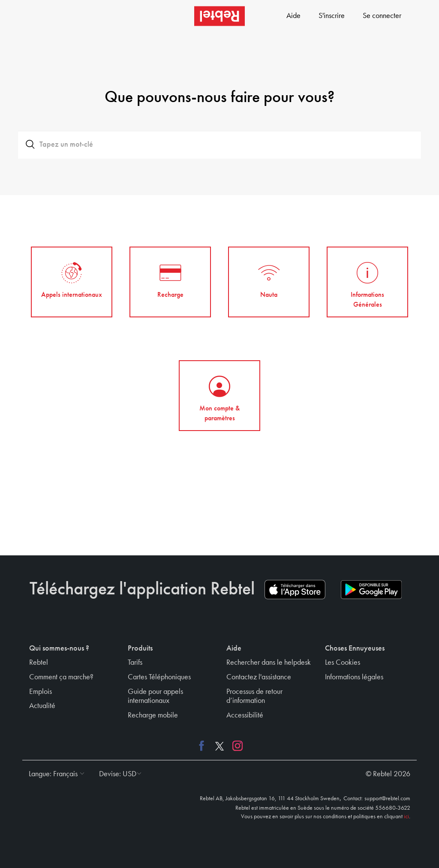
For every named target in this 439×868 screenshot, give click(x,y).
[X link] (219, 745)
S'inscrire (332, 16)
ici (406, 817)
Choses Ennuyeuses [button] (355, 648)
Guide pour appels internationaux (155, 696)
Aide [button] (234, 648)
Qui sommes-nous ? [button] (59, 648)
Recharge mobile (153, 715)
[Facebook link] (204, 745)
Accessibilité (245, 715)
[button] (54, 774)
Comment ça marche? (61, 677)
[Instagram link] (235, 745)
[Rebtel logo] (219, 16)
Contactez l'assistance (259, 677)
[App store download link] (295, 590)
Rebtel (39, 663)
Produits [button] (140, 648)
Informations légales (354, 677)
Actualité (42, 706)
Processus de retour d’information (254, 696)
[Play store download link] (371, 590)
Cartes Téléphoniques (159, 677)
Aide (293, 16)
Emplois (41, 692)
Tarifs (135, 663)
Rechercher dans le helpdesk (269, 663)
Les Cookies (343, 663)
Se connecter (382, 16)
